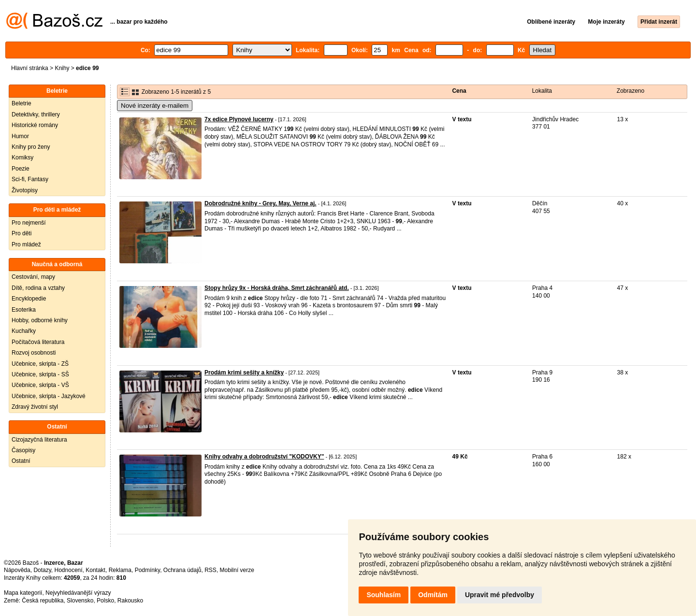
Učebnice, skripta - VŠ (40, 385)
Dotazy (42, 570)
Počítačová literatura (38, 342)
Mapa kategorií (23, 593)
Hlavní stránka (30, 68)
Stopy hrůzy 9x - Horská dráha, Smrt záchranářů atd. (277, 288)
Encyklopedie (29, 299)
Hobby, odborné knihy (40, 320)
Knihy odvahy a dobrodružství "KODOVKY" (264, 457)
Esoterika (24, 310)
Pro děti (22, 233)
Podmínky (147, 570)
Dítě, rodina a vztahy (38, 288)
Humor (20, 136)
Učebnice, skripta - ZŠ (40, 364)
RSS (210, 570)
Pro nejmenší (29, 223)
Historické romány (35, 125)
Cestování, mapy (33, 277)
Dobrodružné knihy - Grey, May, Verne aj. (261, 203)
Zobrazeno (631, 91)
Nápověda (17, 570)
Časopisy (23, 450)
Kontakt (95, 570)
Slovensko (80, 601)
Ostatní (21, 461)
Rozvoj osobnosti (34, 353)
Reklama (120, 570)
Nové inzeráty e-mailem (155, 106)
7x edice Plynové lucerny (239, 119)
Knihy (62, 68)
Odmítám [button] (433, 595)
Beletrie (22, 103)
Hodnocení (69, 570)
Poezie (21, 169)
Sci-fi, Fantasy (30, 179)
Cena (459, 91)
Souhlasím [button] (384, 595)
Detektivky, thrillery (36, 115)
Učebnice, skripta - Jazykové (49, 396)
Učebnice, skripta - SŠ (40, 374)
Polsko (105, 601)
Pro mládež (26, 244)
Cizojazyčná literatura (39, 440)
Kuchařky (24, 331)
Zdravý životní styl (35, 407)
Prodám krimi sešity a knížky (244, 372)
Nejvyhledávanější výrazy (78, 593)
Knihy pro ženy (31, 147)
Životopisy (25, 190)
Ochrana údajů (182, 570)
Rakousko (130, 601)
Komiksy (22, 158)
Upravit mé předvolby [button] (500, 595)
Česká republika (43, 601)
